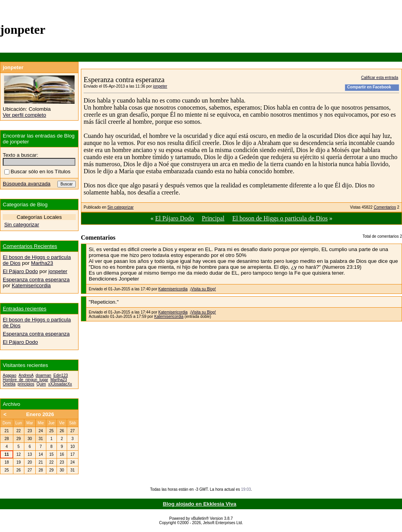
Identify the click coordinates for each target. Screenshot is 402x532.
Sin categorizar (121, 207)
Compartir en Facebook (369, 87)
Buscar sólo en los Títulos (37, 172)
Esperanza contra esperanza (36, 280)
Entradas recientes (25, 309)
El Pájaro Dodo (175, 218)
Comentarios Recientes (30, 246)
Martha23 (42, 263)
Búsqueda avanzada (27, 184)
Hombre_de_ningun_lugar (26, 380)
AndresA (26, 375)
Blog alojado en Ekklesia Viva (200, 504)
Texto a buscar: (20, 155)
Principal (213, 218)
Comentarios (385, 207)
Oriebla (9, 384)
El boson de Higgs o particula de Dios (280, 218)
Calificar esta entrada (380, 78)
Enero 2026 (40, 414)
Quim (41, 384)
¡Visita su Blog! (203, 289)
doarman (43, 375)
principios (26, 384)
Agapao (9, 375)
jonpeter (160, 86)
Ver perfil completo (24, 115)
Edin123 (61, 375)
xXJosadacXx (60, 384)
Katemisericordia (173, 289)
